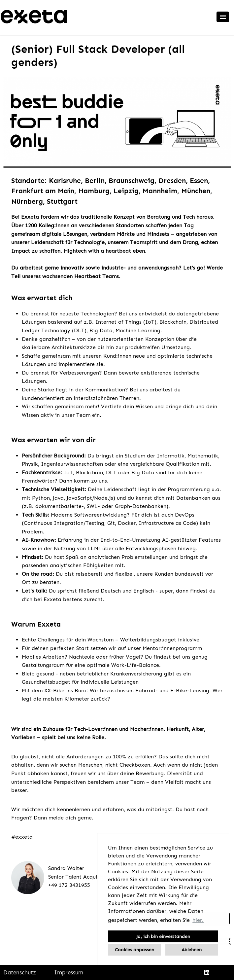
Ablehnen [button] (192, 950)
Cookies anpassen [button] (134, 950)
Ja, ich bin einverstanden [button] (163, 936)
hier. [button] (198, 920)
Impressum (69, 972)
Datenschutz (20, 972)
